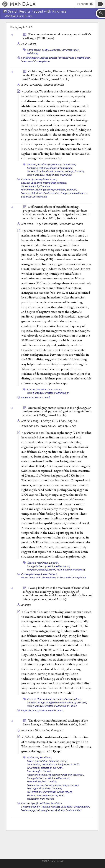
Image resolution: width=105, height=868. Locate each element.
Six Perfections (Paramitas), (42, 792)
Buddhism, (46, 757)
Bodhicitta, (33, 757)
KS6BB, (46, 50)
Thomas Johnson (54, 85)
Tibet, (62, 795)
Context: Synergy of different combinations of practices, (57, 702)
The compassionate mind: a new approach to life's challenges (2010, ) (57, 36)
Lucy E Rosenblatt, (47, 224)
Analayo (26, 605)
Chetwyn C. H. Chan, (54, 421)
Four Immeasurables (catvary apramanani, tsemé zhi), (49, 190)
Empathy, (80, 171)
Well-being (33, 53)
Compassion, (34, 50)
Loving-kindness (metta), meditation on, (49, 566)
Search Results (25, 16)
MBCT (74, 706)
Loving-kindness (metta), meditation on (48, 393)
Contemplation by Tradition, (36, 186)
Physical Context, (30, 710)
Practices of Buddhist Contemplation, (40, 193)
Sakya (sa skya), (71, 785)
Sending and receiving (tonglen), (45, 788)
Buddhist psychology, (49, 164)
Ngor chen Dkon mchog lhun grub (42, 730)
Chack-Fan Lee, (30, 426)
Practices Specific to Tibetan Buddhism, (42, 803)
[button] (100, 4)
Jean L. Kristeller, (32, 85)
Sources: (10, 16)
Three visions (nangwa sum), (43, 795)
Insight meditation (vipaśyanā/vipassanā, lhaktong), (55, 775)
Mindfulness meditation (59, 175)
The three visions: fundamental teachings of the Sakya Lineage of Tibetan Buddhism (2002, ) (55, 722)
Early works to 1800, (69, 764)
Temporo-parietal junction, (42, 570)
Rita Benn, (28, 224)
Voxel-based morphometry (71, 570)
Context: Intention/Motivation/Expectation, (50, 168)
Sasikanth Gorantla (71, 224)
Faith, (60, 768)
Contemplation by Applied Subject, (39, 58)
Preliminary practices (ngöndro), (45, 785)
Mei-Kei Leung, (31, 421)
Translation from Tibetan (41, 799)
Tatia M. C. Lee (67, 426)
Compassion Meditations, (74, 193)
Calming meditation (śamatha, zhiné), (47, 761)
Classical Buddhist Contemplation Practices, (44, 183)
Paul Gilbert (29, 44)
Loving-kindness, (36, 175)
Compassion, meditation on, (42, 764)
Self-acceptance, (70, 50)
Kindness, (56, 50)
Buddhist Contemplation (34, 197)
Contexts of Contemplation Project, (39, 179)
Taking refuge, (65, 792)
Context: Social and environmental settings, (50, 171)
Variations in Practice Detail (35, 397)
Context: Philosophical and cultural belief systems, (55, 699)
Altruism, (32, 164)
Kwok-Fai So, (49, 426)
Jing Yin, (73, 421)
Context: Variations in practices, (44, 389)
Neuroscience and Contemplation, (39, 577)
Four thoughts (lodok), (39, 771)
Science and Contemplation (35, 61)
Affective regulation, (38, 563)
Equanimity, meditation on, (42, 768)
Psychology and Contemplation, (74, 58)
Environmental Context (51, 710)
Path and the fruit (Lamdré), (42, 781)
